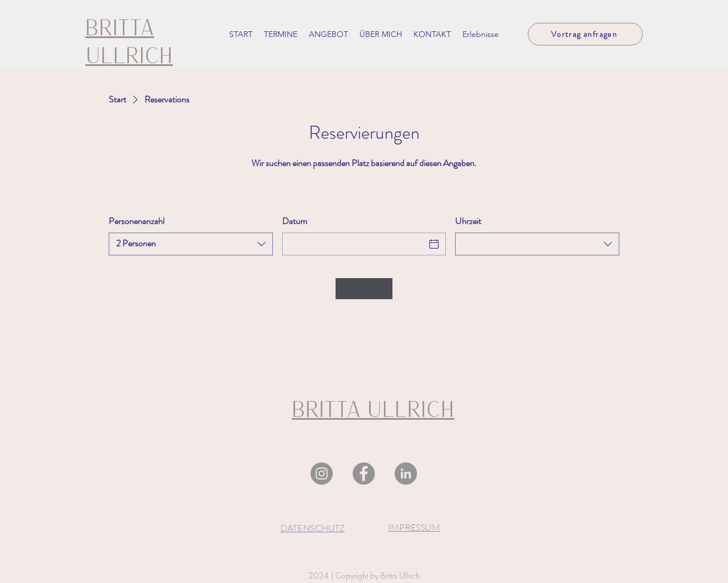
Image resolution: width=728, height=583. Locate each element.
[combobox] (191, 244)
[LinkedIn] (406, 474)
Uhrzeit (468, 221)
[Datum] (354, 244)
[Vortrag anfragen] (585, 34)
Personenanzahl (136, 221)
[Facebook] (364, 474)
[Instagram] (322, 474)
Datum (295, 221)
